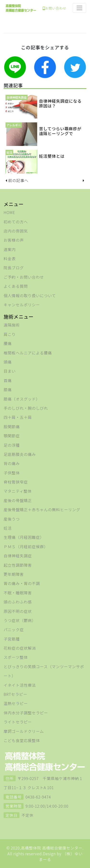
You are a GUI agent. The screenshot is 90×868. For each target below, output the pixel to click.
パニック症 (14, 629)
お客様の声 (14, 240)
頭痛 (8, 362)
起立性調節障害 (18, 565)
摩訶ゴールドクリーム (24, 731)
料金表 (10, 258)
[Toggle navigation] (79, 8)
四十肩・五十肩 (18, 417)
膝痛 (8, 390)
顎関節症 (12, 436)
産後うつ (12, 519)
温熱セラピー (16, 703)
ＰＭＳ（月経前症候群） (26, 547)
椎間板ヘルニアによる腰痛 (28, 353)
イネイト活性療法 (20, 685)
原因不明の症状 (18, 611)
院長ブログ (14, 268)
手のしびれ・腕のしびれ (26, 408)
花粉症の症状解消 (20, 648)
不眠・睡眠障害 (18, 593)
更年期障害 (14, 574)
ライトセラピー (18, 722)
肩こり (10, 334)
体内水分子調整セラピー (26, 713)
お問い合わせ (55, 8)
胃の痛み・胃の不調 (22, 583)
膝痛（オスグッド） (22, 399)
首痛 (8, 380)
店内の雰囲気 (16, 231)
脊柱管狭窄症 (16, 482)
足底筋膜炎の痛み (20, 454)
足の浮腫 (12, 445)
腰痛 (8, 343)
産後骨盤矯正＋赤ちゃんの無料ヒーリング (42, 509)
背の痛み (12, 463)
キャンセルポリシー (22, 305)
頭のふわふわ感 (18, 602)
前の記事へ (18, 180)
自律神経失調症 (18, 556)
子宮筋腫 (12, 639)
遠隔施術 (12, 325)
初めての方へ (16, 222)
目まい (10, 371)
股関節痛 (12, 427)
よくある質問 (16, 286)
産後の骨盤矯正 (18, 500)
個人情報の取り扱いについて (30, 296)
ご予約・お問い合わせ (24, 277)
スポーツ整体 (16, 657)
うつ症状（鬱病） (20, 620)
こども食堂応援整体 (22, 740)
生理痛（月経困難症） (24, 537)
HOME (9, 212)
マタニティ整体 (18, 491)
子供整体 (12, 473)
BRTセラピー (15, 694)
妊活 (8, 528)
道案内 (10, 249)
